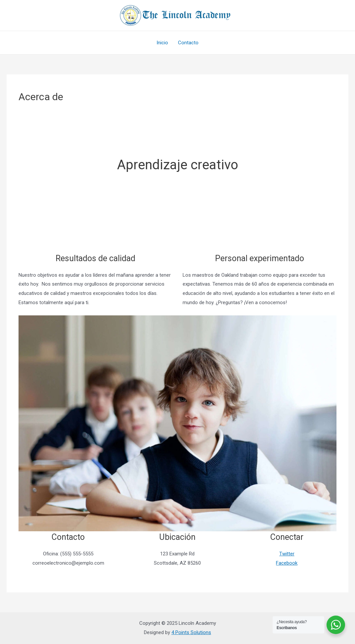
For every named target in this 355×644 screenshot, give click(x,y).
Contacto (188, 43)
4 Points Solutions (191, 632)
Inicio (162, 43)
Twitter (287, 554)
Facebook (287, 563)
